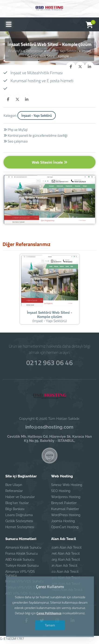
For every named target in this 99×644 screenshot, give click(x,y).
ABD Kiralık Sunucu (20, 563)
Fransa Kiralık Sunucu (21, 557)
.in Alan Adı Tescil (64, 569)
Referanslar (35, 50)
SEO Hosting (61, 494)
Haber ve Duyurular (20, 500)
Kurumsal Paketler (65, 512)
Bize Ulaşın (14, 488)
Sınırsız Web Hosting (67, 488)
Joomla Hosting (63, 524)
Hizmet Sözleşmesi (20, 530)
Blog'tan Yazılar (17, 506)
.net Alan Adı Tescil (65, 557)
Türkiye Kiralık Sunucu (22, 569)
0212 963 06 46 (49, 365)
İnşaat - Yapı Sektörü (62, 50)
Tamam (49, 625)
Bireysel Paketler (64, 506)
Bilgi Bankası (15, 512)
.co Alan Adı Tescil (65, 575)
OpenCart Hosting (65, 530)
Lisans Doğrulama (19, 518)
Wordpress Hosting (66, 500)
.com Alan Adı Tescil (66, 550)
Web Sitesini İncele (50, 162)
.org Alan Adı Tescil (66, 563)
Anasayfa (17, 50)
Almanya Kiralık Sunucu (23, 550)
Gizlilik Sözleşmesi (19, 524)
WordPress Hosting (66, 518)
